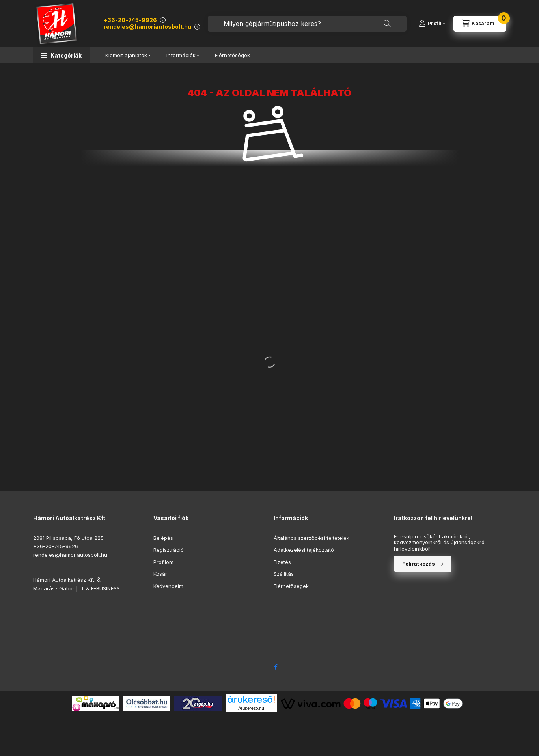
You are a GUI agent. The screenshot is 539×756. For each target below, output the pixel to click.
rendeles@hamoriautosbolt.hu (147, 27)
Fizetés (282, 562)
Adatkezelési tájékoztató (304, 550)
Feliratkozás (419, 564)
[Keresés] (387, 24)
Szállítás (284, 574)
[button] (61, 55)
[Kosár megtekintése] (480, 24)
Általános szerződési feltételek (311, 538)
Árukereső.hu (251, 708)
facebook (276, 667)
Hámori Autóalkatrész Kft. (64, 580)
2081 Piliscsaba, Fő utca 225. (69, 538)
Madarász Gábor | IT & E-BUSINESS (76, 588)
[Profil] (432, 24)
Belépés (163, 538)
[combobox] (307, 24)
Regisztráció (169, 550)
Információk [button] (181, 55)
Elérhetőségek (232, 55)
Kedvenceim (168, 586)
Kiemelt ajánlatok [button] (126, 55)
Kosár (160, 574)
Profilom (163, 562)
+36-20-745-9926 (130, 20)
